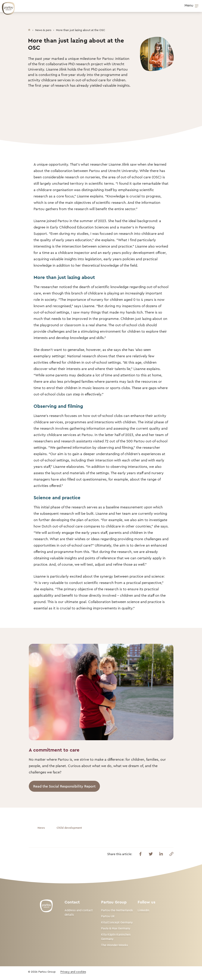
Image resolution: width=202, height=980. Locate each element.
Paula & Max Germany (116, 928)
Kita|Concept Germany (117, 922)
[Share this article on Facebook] (140, 854)
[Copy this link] (171, 854)
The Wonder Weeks (115, 945)
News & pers (43, 30)
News (41, 828)
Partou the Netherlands (117, 910)
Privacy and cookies (73, 972)
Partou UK (108, 916)
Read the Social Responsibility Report (64, 786)
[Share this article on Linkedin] (161, 854)
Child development (69, 828)
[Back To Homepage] (6, 6)
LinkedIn (143, 910)
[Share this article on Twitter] (151, 854)
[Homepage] (29, 29)
